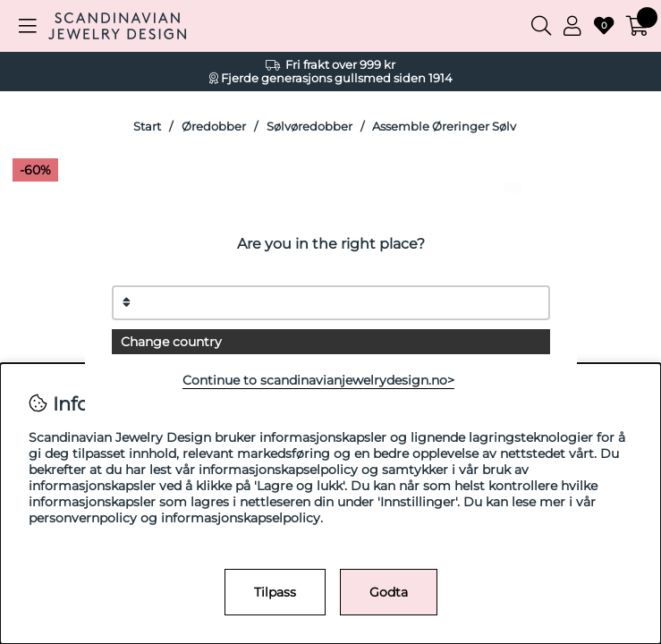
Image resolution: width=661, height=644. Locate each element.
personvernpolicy (83, 518)
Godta (389, 592)
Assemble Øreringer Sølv (444, 127)
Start (147, 127)
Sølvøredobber (309, 127)
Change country (171, 342)
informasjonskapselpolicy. (242, 518)
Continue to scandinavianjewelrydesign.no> (318, 380)
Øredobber (214, 127)
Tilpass (275, 592)
